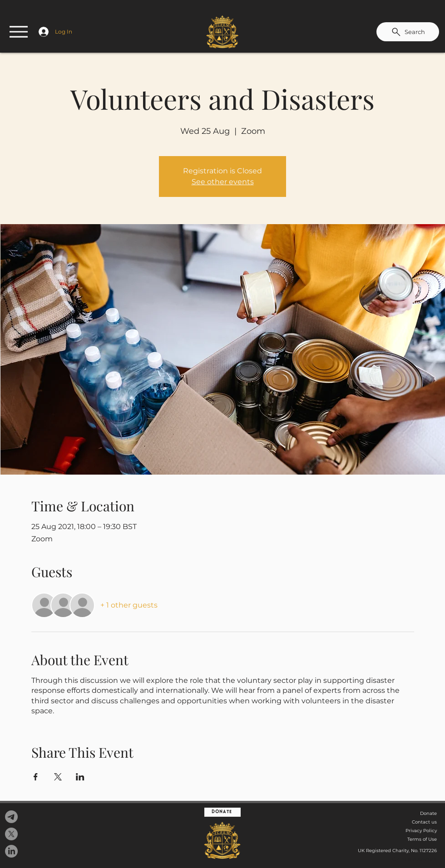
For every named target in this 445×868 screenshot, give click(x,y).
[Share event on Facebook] (36, 777)
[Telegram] (11, 817)
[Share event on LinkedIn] (80, 777)
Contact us (424, 822)
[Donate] (222, 812)
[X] (11, 834)
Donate (428, 813)
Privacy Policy (421, 831)
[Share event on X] (58, 777)
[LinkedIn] (11, 851)
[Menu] (19, 32)
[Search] (408, 32)
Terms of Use (422, 839)
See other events (223, 182)
